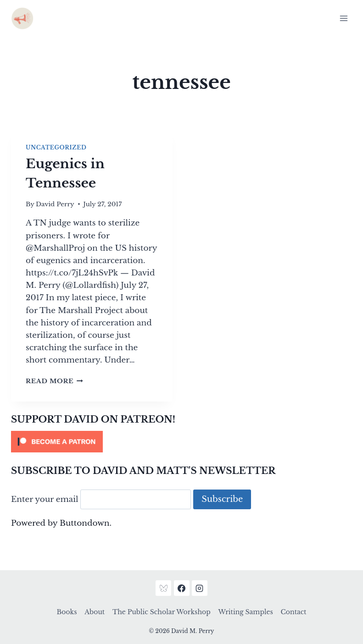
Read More (54, 381)
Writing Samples (245, 612)
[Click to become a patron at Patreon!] (181, 442)
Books (67, 612)
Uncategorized (56, 147)
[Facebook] (182, 588)
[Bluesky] (163, 588)
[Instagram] (200, 588)
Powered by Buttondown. (61, 523)
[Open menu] (343, 18)
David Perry (55, 204)
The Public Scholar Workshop (162, 612)
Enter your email (45, 499)
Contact (294, 612)
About (95, 612)
